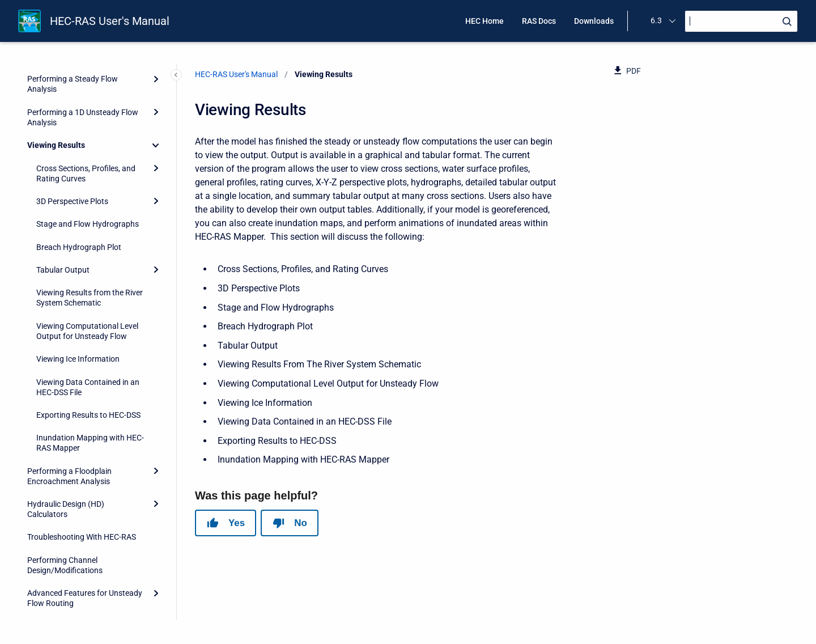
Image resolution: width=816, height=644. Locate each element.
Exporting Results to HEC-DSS (88, 344)
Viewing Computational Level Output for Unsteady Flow (87, 260)
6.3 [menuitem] (656, 20)
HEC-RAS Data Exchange (71, 578)
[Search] (741, 21)
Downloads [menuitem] (594, 21)
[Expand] (156, 96)
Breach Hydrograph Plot (79, 176)
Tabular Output (63, 198)
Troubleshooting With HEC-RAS (82, 465)
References (47, 555)
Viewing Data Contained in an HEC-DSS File (88, 316)
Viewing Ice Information (78, 287)
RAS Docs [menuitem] (539, 21)
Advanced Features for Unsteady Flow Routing (85, 527)
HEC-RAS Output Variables (74, 600)
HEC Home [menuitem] (484, 21)
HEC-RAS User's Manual (110, 21)
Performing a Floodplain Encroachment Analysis (69, 405)
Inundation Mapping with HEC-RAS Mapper (90, 371)
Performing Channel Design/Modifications (65, 494)
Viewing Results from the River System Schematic (90, 226)
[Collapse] (156, 74)
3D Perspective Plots (72, 130)
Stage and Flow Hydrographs (88, 152)
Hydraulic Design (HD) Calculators (66, 438)
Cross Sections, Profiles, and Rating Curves (86, 102)
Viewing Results (56, 74)
